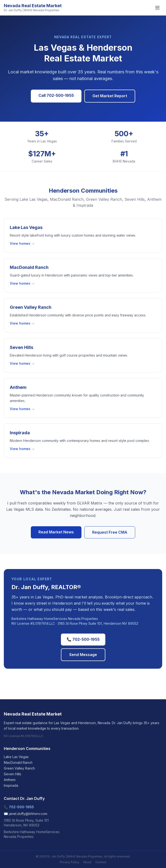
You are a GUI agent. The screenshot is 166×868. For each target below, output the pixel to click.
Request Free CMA (110, 532)
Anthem (10, 780)
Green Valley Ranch (19, 768)
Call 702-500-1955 (56, 95)
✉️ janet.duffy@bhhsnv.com (26, 814)
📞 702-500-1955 (83, 639)
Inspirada (11, 785)
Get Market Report (110, 96)
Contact (101, 862)
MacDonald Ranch (18, 762)
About (87, 862)
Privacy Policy (70, 862)
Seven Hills (13, 774)
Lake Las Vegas (16, 757)
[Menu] (157, 8)
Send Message (83, 655)
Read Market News (56, 532)
